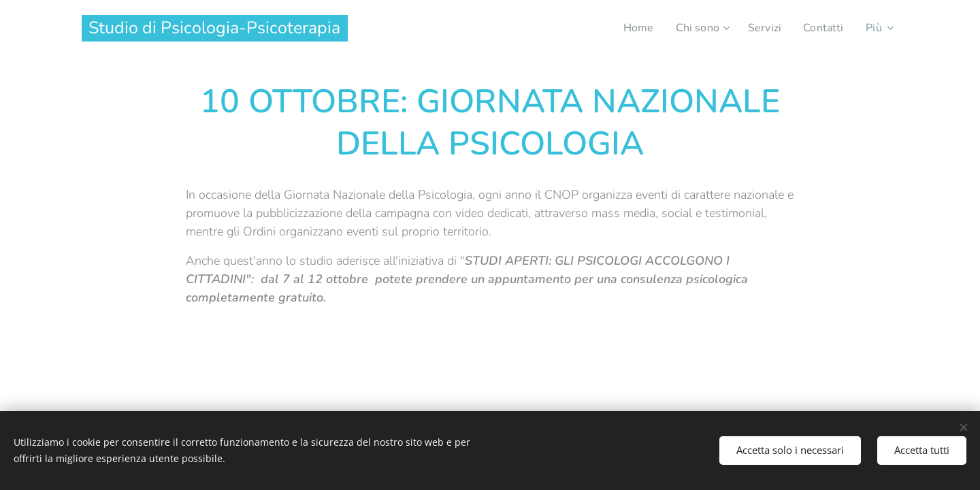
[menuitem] (632, 28)
